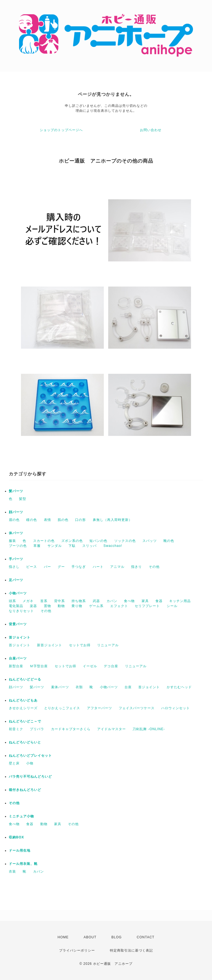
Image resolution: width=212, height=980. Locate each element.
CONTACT (145, 937)
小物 (30, 763)
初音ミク (16, 729)
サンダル (55, 546)
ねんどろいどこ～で (25, 721)
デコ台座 (111, 666)
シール (172, 606)
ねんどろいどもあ (23, 700)
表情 (47, 520)
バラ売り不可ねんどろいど (30, 777)
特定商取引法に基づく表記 (131, 950)
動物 (61, 606)
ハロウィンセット (176, 708)
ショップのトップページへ (61, 130)
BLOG (117, 937)
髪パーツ (16, 491)
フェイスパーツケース (137, 708)
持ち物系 (79, 601)
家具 (145, 601)
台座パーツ (18, 658)
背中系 (59, 601)
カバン (112, 601)
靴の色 (169, 541)
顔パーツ (16, 512)
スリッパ (89, 546)
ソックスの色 (125, 541)
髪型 (23, 499)
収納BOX (16, 837)
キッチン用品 (180, 601)
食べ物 (129, 601)
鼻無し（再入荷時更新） (112, 520)
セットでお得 (80, 645)
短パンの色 (98, 541)
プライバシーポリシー (77, 950)
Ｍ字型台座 (39, 666)
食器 (159, 601)
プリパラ (37, 729)
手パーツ (16, 559)
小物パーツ (18, 593)
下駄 (72, 546)
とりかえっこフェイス (62, 708)
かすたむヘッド (179, 687)
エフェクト (119, 606)
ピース (32, 567)
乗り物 (77, 606)
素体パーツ (60, 687)
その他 (154, 567)
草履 (37, 546)
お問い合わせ (151, 130)
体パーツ (16, 533)
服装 (12, 541)
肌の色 (63, 520)
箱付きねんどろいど (25, 790)
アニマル (117, 567)
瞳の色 (32, 520)
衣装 (12, 872)
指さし (14, 567)
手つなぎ (79, 567)
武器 (96, 601)
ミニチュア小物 (21, 816)
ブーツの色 (18, 546)
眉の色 (14, 520)
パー (47, 567)
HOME (63, 937)
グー (61, 567)
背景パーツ (18, 624)
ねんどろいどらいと (25, 742)
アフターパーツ (100, 708)
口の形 (80, 520)
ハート (98, 567)
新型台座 (16, 666)
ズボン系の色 (72, 541)
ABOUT (90, 937)
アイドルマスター (112, 729)
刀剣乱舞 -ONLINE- (149, 729)
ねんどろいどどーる (25, 679)
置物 (47, 606)
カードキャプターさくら (71, 729)
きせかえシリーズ (23, 708)
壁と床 (14, 763)
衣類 (79, 687)
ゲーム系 (96, 606)
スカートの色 (44, 541)
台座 (128, 687)
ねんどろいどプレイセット (30, 756)
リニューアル (108, 645)
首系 (44, 601)
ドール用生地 (20, 851)
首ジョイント (20, 637)
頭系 (12, 601)
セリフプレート (147, 606)
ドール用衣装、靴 (23, 864)
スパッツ (150, 541)
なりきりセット (21, 611)
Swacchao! (113, 546)
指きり (137, 567)
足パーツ (16, 580)
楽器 (33, 606)
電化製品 (16, 606)
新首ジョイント (50, 645)
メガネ (28, 601)
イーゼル (90, 666)
